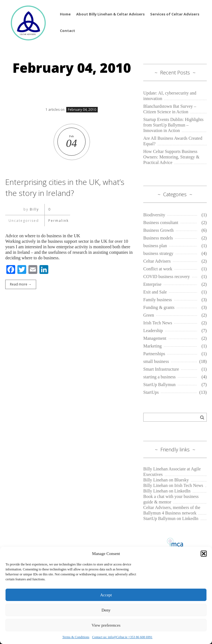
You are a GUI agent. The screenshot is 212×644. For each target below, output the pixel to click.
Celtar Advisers (157, 261)
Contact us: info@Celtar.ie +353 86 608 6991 (122, 637)
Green (149, 315)
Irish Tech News (158, 323)
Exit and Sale (155, 292)
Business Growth (158, 230)
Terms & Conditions (76, 637)
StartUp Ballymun (159, 385)
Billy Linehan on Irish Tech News (173, 485)
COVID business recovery (167, 277)
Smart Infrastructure (161, 369)
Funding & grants (159, 307)
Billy (34, 209)
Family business (158, 300)
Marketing (153, 346)
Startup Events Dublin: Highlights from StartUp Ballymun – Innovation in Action (173, 125)
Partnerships (154, 354)
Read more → (21, 284)
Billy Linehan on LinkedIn (167, 491)
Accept (106, 595)
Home (65, 14)
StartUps (151, 392)
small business (156, 361)
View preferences (106, 625)
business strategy (158, 253)
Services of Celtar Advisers (175, 14)
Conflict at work (158, 269)
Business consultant (161, 223)
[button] (204, 554)
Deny (106, 610)
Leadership (153, 331)
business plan (155, 246)
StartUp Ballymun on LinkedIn (171, 518)
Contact (67, 31)
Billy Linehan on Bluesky (166, 480)
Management (155, 338)
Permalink (57, 221)
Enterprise (152, 284)
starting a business (159, 377)
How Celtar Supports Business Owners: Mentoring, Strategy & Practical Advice (171, 157)
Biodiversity (154, 215)
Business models (158, 238)
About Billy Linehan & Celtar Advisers (110, 14)
